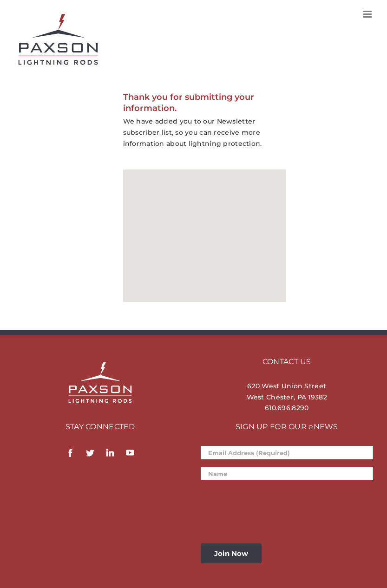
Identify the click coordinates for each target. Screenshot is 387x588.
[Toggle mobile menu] (368, 14)
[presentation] (271, 506)
